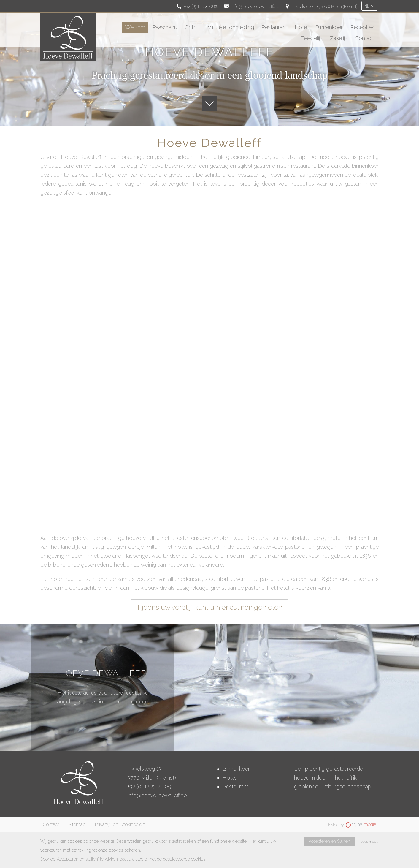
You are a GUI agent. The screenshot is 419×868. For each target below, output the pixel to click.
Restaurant (235, 786)
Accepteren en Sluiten (329, 841)
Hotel (229, 778)
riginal (364, 824)
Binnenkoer (236, 769)
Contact (51, 824)
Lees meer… (369, 842)
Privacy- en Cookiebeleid (120, 824)
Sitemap (77, 824)
